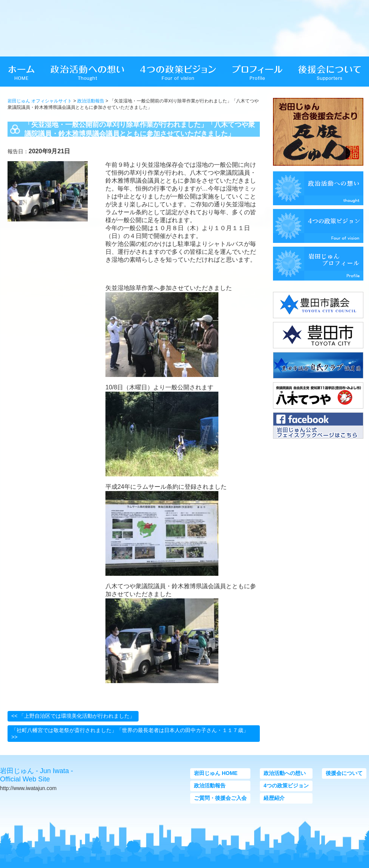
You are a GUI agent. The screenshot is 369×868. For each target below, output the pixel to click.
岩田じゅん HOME (216, 773)
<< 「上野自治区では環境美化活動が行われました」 (73, 716)
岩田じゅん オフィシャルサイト (40, 101)
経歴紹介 (274, 798)
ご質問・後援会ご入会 (220, 798)
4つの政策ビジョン (286, 786)
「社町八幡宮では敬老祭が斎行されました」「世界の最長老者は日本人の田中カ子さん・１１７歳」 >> (130, 734)
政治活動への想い (285, 773)
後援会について (344, 773)
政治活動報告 (91, 101)
